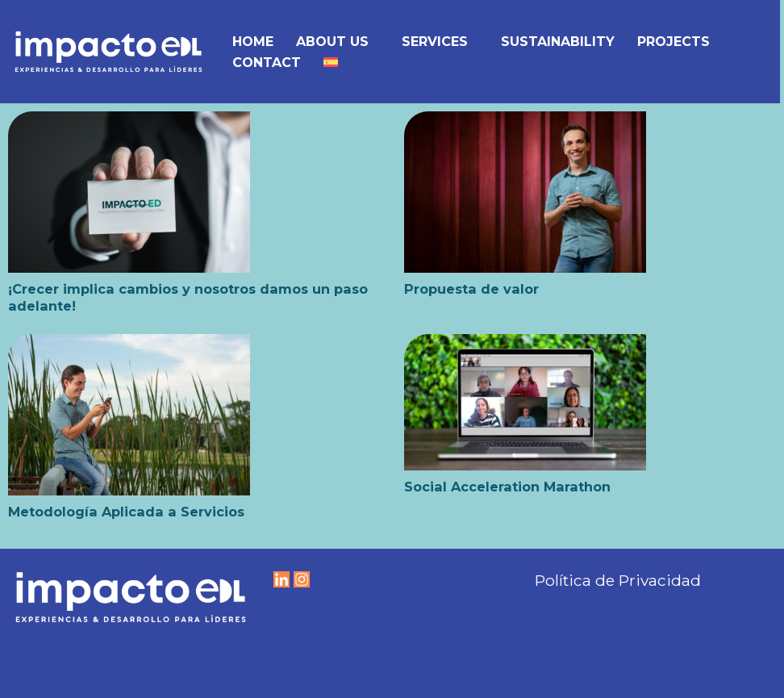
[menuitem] (331, 62)
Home (253, 42)
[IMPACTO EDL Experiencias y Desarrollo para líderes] (108, 52)
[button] (376, 41)
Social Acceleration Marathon (507, 487)
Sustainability (558, 42)
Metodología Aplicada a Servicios (126, 512)
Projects (673, 42)
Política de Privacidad (618, 580)
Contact (267, 63)
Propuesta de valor (471, 289)
